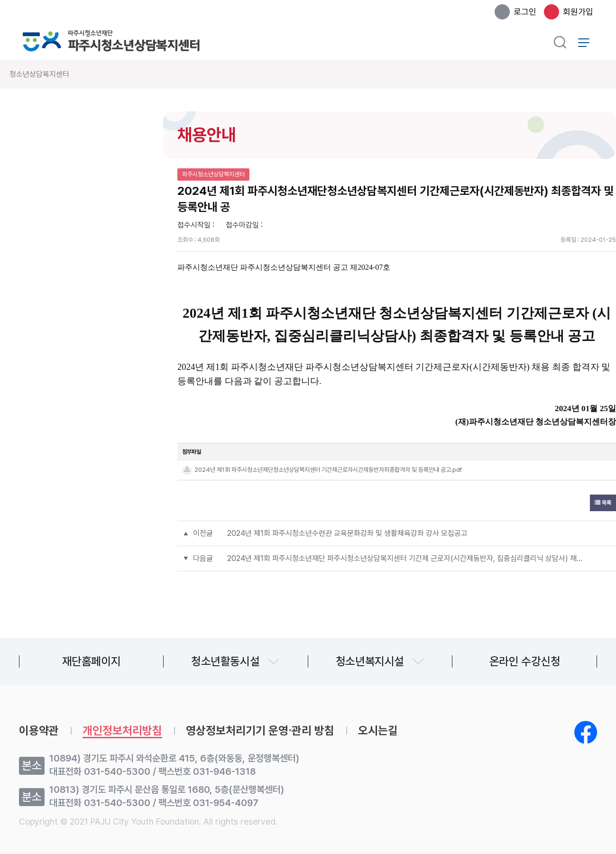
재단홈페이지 (92, 661)
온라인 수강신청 (525, 661)
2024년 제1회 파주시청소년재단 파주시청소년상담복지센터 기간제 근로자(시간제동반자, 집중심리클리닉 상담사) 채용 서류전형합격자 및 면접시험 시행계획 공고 (406, 558)
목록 (603, 503)
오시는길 (378, 731)
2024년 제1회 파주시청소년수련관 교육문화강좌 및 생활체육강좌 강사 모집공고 (347, 533)
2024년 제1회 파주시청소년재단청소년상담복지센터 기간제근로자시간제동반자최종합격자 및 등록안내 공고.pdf (328, 470)
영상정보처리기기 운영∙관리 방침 (260, 731)
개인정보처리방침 (122, 731)
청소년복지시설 (370, 661)
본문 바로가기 (0, 0)
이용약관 (39, 731)
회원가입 (578, 12)
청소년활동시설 (225, 661)
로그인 (525, 12)
